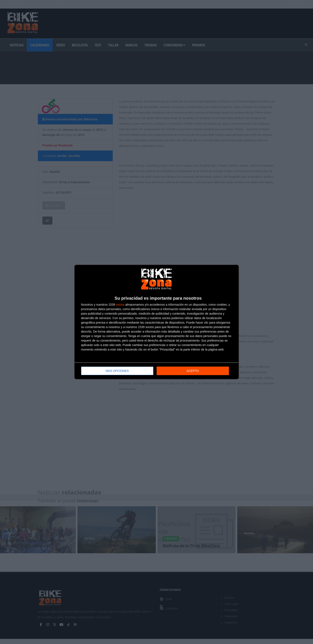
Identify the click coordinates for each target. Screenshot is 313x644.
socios (120, 304)
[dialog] (157, 322)
